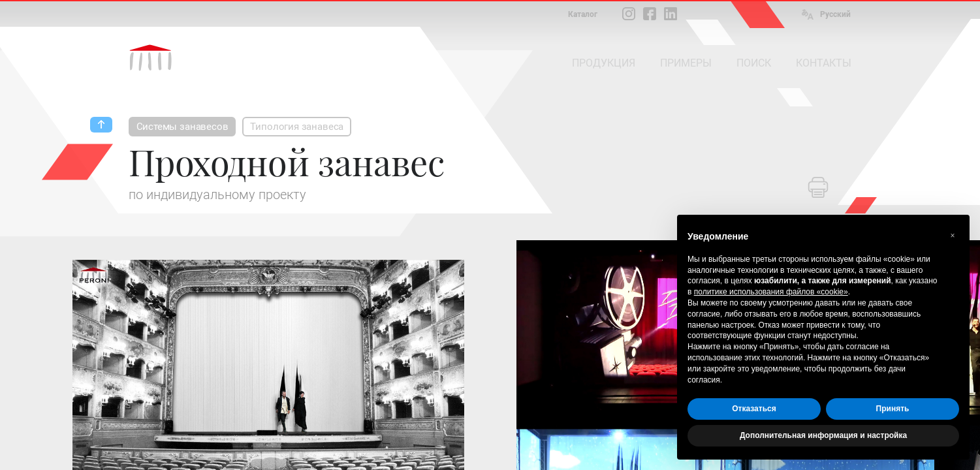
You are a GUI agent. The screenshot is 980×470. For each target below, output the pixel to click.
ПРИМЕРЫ (686, 63)
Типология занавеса (297, 127)
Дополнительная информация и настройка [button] (823, 435)
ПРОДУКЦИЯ (604, 63)
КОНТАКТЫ (824, 63)
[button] (953, 236)
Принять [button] (893, 409)
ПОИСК (754, 63)
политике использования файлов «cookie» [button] (771, 292)
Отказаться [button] (754, 409)
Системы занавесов (182, 127)
